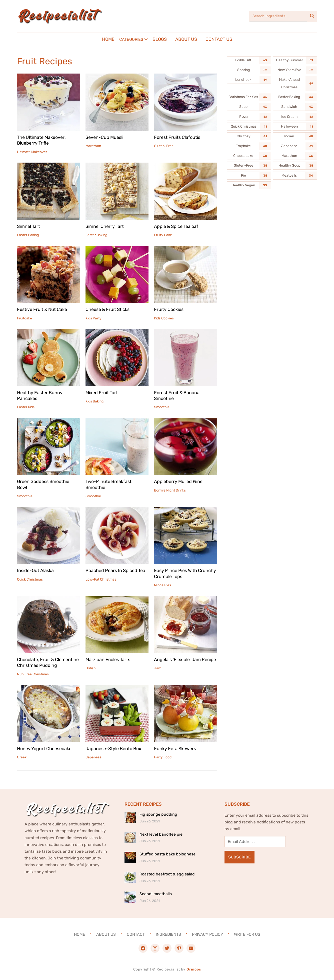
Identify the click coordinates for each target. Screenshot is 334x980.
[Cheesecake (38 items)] (249, 156)
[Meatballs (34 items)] (295, 176)
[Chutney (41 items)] (249, 136)
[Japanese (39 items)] (295, 146)
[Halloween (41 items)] (295, 127)
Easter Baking (28, 235)
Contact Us (219, 39)
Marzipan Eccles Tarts (108, 660)
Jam (158, 668)
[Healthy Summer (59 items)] (295, 60)
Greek (22, 757)
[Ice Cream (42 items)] (295, 117)
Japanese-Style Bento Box (113, 749)
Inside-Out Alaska (35, 571)
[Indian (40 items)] (295, 136)
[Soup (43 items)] (249, 107)
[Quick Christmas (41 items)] (249, 127)
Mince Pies (162, 585)
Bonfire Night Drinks (170, 490)
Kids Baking (94, 401)
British (91, 668)
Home (108, 39)
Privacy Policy (207, 934)
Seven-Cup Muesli (104, 137)
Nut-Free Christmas (33, 674)
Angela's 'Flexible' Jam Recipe (185, 660)
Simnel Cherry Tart (105, 226)
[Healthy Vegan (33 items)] (249, 185)
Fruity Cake (163, 235)
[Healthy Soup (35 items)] (295, 166)
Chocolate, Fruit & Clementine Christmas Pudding (48, 662)
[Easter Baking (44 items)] (295, 97)
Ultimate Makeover (32, 152)
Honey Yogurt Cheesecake (44, 749)
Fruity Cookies (169, 309)
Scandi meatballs (156, 894)
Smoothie (162, 407)
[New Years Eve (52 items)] (295, 70)
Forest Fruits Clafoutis (177, 137)
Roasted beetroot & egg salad (167, 874)
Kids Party (93, 318)
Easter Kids (26, 407)
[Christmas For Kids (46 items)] (249, 97)
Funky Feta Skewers (175, 749)
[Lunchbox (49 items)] (249, 80)
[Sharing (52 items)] (249, 70)
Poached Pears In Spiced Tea (115, 571)
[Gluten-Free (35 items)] (249, 166)
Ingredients (168, 934)
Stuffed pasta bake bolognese (167, 854)
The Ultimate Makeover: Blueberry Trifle (41, 140)
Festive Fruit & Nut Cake (42, 309)
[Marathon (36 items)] (295, 156)
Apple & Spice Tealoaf (176, 226)
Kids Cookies (164, 318)
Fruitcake (24, 318)
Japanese (93, 757)
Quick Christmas (30, 579)
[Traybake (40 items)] (249, 146)
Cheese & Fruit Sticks (107, 309)
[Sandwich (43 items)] (295, 107)
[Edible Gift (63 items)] (249, 60)
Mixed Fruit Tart (102, 393)
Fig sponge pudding (158, 814)
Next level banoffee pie (161, 834)
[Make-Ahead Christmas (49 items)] (295, 84)
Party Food (163, 757)
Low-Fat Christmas (101, 579)
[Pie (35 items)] (249, 176)
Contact (136, 934)
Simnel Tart (28, 226)
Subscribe (239, 857)
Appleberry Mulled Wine (178, 481)
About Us (186, 39)
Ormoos (194, 969)
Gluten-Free (164, 146)
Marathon (93, 146)
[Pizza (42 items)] (249, 117)
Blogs (160, 39)
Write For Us (247, 934)
